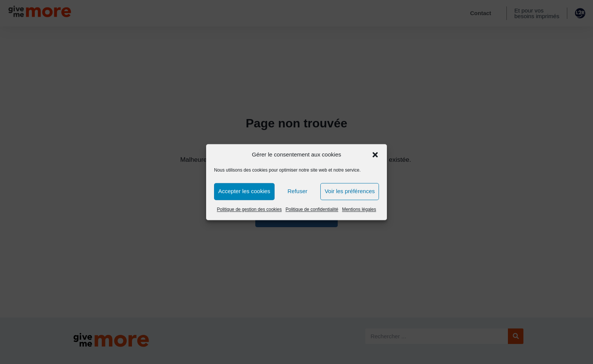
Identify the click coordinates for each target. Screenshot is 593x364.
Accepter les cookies (244, 191)
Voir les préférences (350, 191)
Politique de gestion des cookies (249, 209)
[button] (375, 155)
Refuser (297, 191)
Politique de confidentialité (312, 209)
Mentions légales (359, 209)
